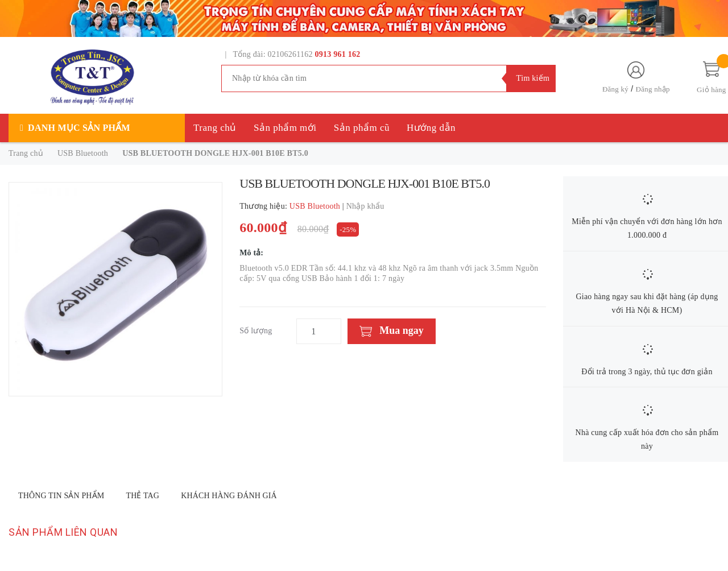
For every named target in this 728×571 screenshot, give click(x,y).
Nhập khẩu (365, 206)
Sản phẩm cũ (362, 128)
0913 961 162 (338, 54)
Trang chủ (215, 128)
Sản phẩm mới (285, 128)
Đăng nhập (653, 89)
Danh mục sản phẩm (79, 128)
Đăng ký (615, 89)
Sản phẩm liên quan (63, 532)
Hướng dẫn (431, 128)
